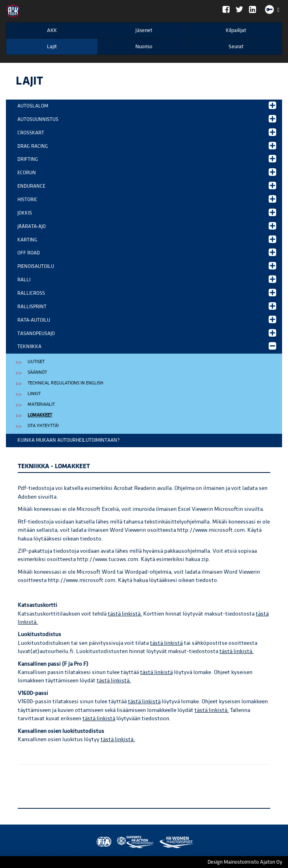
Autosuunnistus (147, 119)
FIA (102, 842)
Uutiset (36, 362)
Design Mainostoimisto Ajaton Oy (245, 862)
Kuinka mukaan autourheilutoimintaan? (68, 440)
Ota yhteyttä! (43, 426)
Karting (147, 239)
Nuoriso (144, 47)
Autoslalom (147, 105)
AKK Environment (118, 842)
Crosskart (147, 132)
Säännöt (37, 372)
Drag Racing (147, 146)
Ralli (147, 279)
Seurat (236, 47)
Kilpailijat (236, 30)
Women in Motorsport (133, 842)
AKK (52, 30)
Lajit (52, 47)
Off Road (147, 252)
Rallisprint (147, 306)
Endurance (147, 185)
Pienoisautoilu (147, 266)
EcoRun (147, 172)
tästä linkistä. (125, 614)
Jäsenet (144, 30)
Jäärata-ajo (147, 226)
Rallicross (147, 293)
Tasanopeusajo (147, 333)
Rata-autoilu (147, 319)
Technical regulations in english (65, 383)
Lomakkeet (40, 415)
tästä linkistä (166, 643)
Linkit (34, 394)
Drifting (147, 159)
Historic (147, 199)
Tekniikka (147, 346)
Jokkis (147, 212)
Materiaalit (41, 404)
